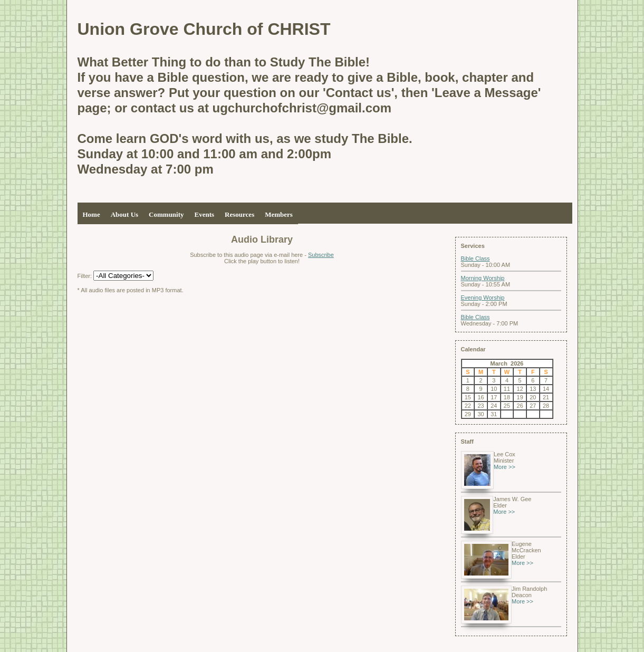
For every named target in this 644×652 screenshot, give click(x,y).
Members (279, 214)
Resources (239, 214)
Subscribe (321, 255)
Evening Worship (483, 298)
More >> (504, 467)
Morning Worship (483, 278)
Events (205, 214)
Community (166, 214)
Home (92, 214)
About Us (124, 214)
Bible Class (475, 258)
